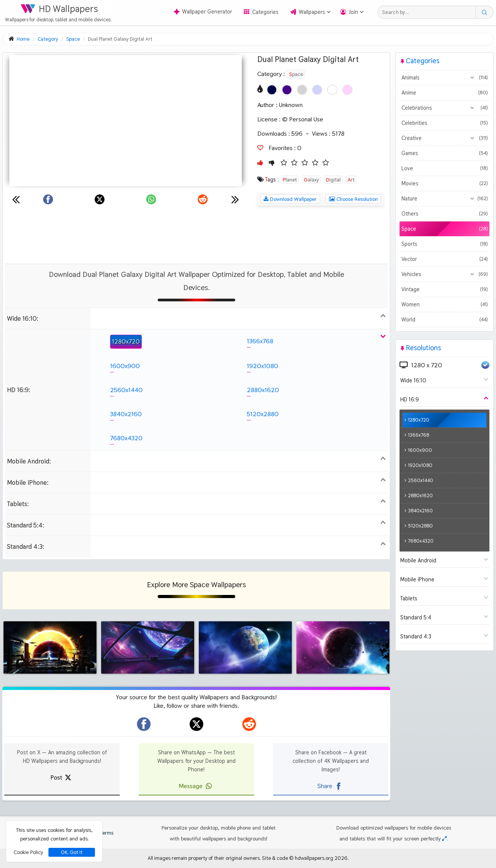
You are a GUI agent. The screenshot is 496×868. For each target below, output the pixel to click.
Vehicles (444, 274)
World (444, 320)
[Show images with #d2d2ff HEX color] (317, 90)
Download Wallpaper (290, 199)
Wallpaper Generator (203, 12)
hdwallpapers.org (314, 858)
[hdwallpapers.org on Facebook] (144, 724)
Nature (444, 199)
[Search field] (429, 12)
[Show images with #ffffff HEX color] (332, 90)
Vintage (444, 289)
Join (353, 12)
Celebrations (444, 108)
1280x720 (126, 341)
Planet (290, 180)
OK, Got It (72, 852)
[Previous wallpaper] (16, 199)
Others (444, 214)
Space (296, 74)
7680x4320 (126, 438)
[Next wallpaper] (235, 199)
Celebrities (444, 123)
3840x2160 (126, 414)
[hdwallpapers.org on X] (196, 724)
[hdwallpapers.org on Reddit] (249, 724)
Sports (444, 244)
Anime (444, 93)
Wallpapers (312, 12)
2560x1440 (126, 390)
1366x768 (260, 341)
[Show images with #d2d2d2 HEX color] (302, 90)
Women (444, 304)
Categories (265, 12)
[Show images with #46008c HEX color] (287, 90)
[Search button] (484, 12)
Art (351, 180)
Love (444, 168)
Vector (444, 259)
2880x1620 (263, 390)
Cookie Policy (28, 852)
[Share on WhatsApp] (151, 199)
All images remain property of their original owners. (204, 858)
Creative (444, 138)
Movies (444, 183)
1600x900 (125, 366)
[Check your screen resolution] (444, 839)
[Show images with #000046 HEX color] (272, 90)
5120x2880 (263, 414)
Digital (333, 180)
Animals (444, 78)
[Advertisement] (196, 235)
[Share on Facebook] (48, 199)
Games (444, 153)
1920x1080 (263, 366)
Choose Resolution (353, 199)
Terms (103, 833)
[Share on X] (100, 199)
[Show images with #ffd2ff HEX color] (347, 90)
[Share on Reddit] (203, 199)
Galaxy (311, 180)
